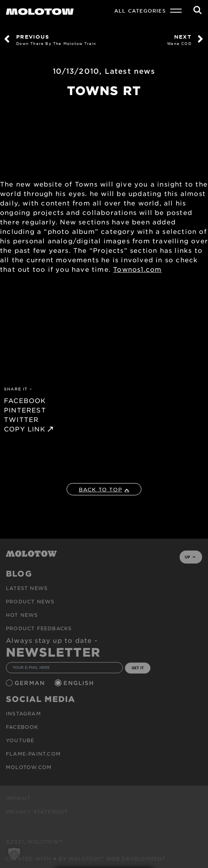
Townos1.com (137, 269)
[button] (14, 854)
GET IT (138, 668)
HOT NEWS (22, 615)
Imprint (18, 798)
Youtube (20, 740)
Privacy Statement (37, 812)
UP (190, 557)
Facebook (22, 727)
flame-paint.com (33, 754)
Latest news (130, 71)
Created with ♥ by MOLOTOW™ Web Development (86, 859)
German (31, 683)
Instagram (23, 713)
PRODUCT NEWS (30, 601)
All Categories (140, 11)
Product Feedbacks (39, 628)
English (80, 683)
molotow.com (29, 767)
